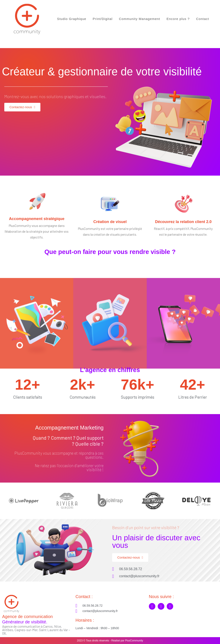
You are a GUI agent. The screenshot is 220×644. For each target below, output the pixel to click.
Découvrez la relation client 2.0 (183, 222)
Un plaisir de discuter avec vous (156, 541)
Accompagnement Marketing (69, 428)
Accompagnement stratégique (37, 219)
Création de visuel (110, 222)
